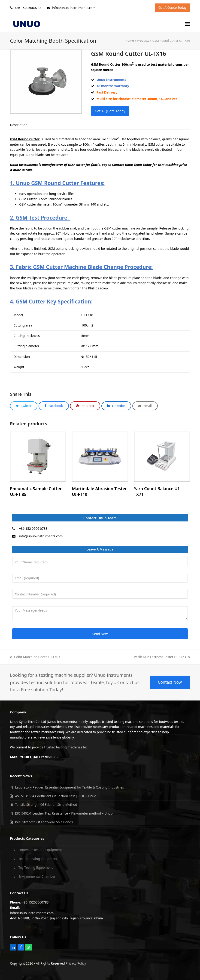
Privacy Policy (76, 963)
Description (19, 125)
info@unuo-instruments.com (41, 536)
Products (143, 41)
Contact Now (170, 682)
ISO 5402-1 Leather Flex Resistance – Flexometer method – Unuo (64, 813)
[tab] (19, 125)
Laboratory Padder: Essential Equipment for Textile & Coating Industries (69, 787)
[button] (188, 24)
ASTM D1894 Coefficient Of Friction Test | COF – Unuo (56, 796)
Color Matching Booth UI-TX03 (35, 657)
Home (130, 41)
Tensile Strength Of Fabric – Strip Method (46, 805)
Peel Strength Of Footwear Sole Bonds (44, 822)
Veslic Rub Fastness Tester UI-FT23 (162, 657)
